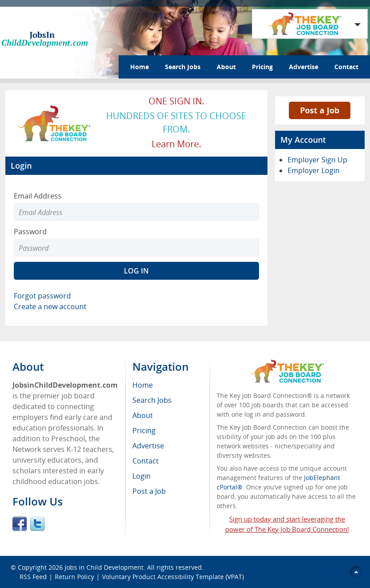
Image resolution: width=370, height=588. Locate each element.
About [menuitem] (143, 415)
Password (30, 232)
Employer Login (314, 170)
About (226, 67)
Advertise (304, 67)
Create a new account (50, 306)
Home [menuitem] (143, 385)
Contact (346, 67)
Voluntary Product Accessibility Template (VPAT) (173, 577)
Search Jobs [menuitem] (152, 400)
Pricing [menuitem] (144, 431)
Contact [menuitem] (146, 461)
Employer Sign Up (317, 160)
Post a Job (320, 110)
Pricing (262, 67)
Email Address (38, 196)
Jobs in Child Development (104, 567)
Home (140, 67)
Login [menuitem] (142, 476)
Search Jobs (183, 67)
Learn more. (176, 144)
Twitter (37, 524)
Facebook (20, 524)
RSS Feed (33, 577)
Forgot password (42, 296)
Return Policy (74, 577)
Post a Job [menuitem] (149, 491)
